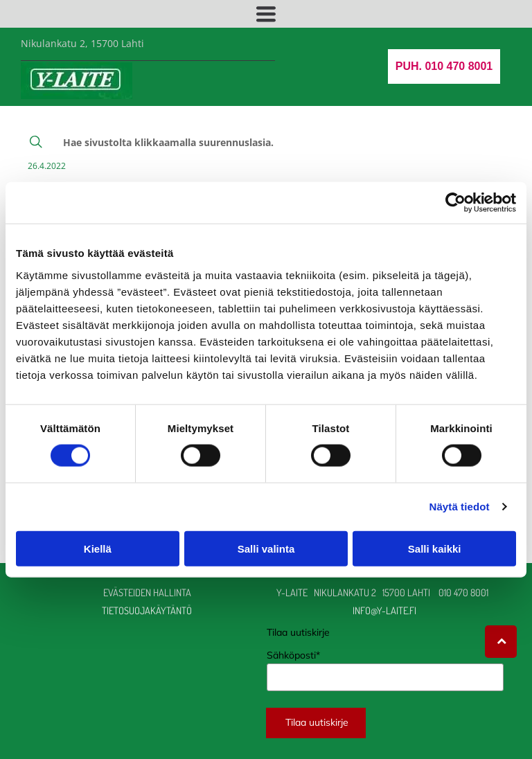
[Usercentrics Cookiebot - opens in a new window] (455, 203)
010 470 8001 (463, 592)
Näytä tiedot (460, 507)
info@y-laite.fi (385, 610)
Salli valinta (266, 548)
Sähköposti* (293, 655)
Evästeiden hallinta (147, 592)
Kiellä (98, 548)
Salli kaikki (435, 548)
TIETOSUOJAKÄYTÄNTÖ (147, 610)
